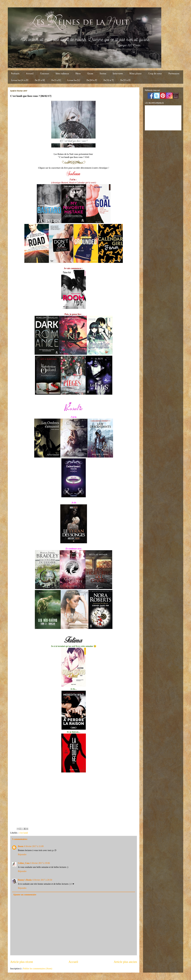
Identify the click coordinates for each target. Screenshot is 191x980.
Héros (78, 74)
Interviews (118, 74)
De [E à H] (40, 80)
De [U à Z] (125, 80)
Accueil (30, 74)
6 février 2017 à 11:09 (34, 846)
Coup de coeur (155, 74)
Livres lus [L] (74, 80)
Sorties (103, 74)
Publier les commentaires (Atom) (37, 969)
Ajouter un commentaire (25, 895)
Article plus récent (22, 962)
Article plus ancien (125, 962)
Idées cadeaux (62, 74)
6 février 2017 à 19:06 (40, 863)
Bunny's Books (25, 880)
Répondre (22, 854)
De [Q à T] (109, 80)
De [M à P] (92, 80)
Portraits (15, 74)
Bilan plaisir (136, 74)
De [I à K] (56, 80)
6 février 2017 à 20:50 (42, 880)
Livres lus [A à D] (20, 80)
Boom (21, 846)
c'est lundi (23, 833)
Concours (45, 74)
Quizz (90, 74)
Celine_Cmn (24, 863)
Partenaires (174, 74)
